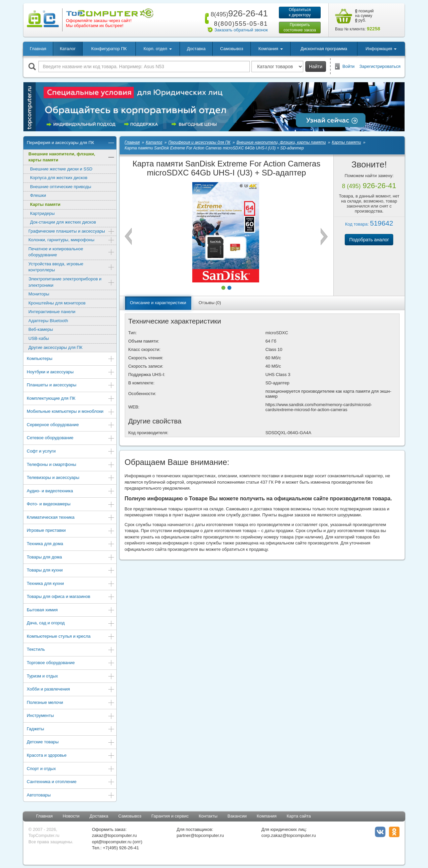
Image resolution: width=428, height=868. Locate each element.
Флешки (38, 195)
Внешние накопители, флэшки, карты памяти (72, 157)
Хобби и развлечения (71, 690)
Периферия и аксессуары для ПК (71, 143)
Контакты (208, 816)
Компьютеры (71, 359)
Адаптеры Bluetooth (48, 321)
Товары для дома (71, 558)
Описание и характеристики (158, 303)
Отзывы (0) (210, 303)
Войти (348, 66)
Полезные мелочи (71, 703)
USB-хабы (39, 338)
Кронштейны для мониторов (57, 303)
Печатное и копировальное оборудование (72, 252)
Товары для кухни (71, 571)
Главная (38, 49)
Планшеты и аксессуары (71, 386)
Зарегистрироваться (380, 66)
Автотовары (71, 796)
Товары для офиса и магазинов (71, 597)
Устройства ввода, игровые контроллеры (72, 267)
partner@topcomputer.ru (200, 835)
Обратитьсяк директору (300, 12)
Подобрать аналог (369, 240)
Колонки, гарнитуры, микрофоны (72, 240)
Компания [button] (271, 49)
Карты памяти (45, 204)
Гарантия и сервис (170, 816)
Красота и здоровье (71, 756)
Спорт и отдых (71, 769)
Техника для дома (71, 544)
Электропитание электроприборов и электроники (72, 282)
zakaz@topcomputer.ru (114, 835)
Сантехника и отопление (71, 782)
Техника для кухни (71, 584)
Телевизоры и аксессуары (71, 478)
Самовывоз (232, 49)
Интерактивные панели (52, 312)
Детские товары (71, 742)
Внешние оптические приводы (61, 187)
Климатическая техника (71, 518)
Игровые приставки (71, 531)
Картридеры (42, 213)
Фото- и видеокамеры (71, 505)
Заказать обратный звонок (241, 30)
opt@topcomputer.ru (112, 842)
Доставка (196, 49)
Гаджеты (71, 729)
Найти (316, 67)
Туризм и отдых (71, 677)
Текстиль (71, 650)
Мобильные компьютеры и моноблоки (71, 412)
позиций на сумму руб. (364, 16)
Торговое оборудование (71, 663)
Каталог (68, 49)
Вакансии (237, 816)
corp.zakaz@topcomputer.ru (289, 835)
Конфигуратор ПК (109, 49)
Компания (267, 816)
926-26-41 (238, 13)
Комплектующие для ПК (71, 399)
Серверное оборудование (71, 425)
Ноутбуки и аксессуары (71, 373)
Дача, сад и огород (71, 624)
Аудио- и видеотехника (71, 491)
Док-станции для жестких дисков (63, 222)
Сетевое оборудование (71, 438)
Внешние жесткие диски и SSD (61, 169)
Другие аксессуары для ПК (56, 347)
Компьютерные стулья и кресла (71, 637)
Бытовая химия (71, 610)
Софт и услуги (71, 452)
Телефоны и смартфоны (71, 465)
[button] (223, 288)
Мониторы (39, 294)
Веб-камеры (41, 329)
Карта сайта (299, 816)
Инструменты (71, 716)
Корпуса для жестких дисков (59, 178)
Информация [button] (381, 49)
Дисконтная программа (324, 49)
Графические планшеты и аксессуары (72, 232)
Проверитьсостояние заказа (300, 27)
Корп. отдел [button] (157, 49)
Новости (71, 816)
